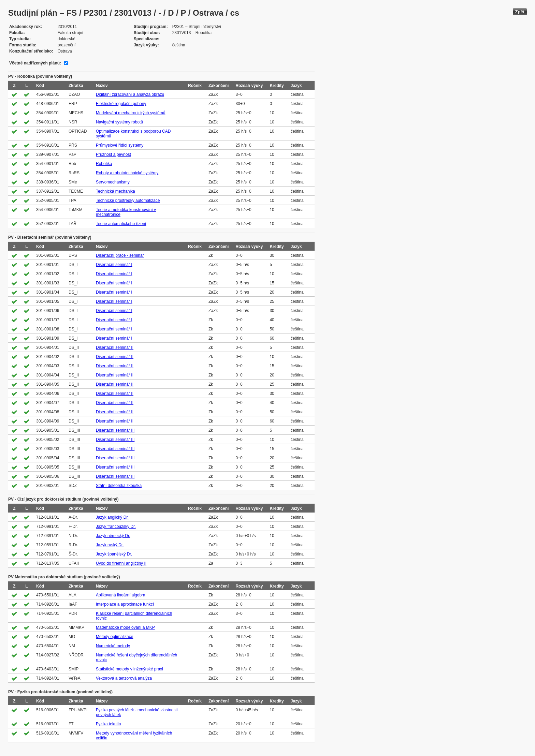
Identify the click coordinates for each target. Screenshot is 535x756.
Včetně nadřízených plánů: (35, 63)
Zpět (520, 12)
